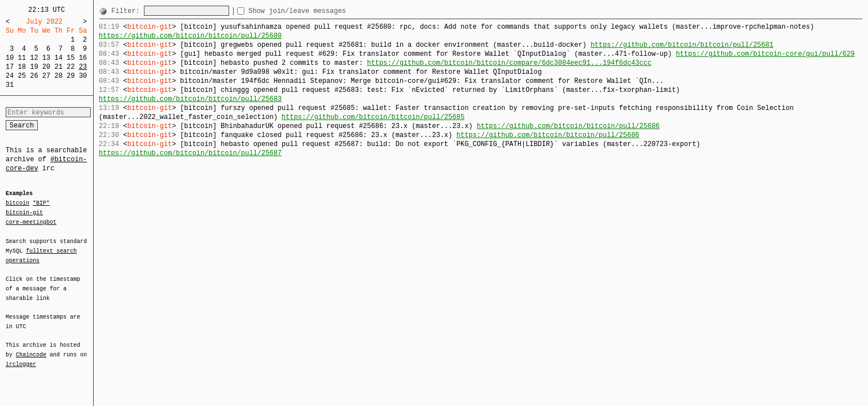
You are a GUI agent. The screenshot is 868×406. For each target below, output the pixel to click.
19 (34, 67)
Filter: (128, 11)
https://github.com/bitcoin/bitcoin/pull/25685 (373, 117)
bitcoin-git (24, 213)
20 (46, 67)
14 (58, 58)
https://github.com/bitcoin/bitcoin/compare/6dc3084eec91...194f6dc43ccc (509, 63)
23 (83, 67)
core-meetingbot (31, 222)
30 (83, 76)
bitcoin (17, 204)
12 (34, 58)
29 (71, 76)
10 (10, 58)
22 (71, 67)
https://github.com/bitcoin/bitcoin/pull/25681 (682, 45)
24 (10, 76)
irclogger (21, 357)
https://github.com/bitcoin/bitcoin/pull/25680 (190, 36)
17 (10, 67)
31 (10, 85)
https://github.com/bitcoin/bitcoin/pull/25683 (190, 99)
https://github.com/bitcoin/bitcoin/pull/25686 (568, 126)
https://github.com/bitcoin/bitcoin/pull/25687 (190, 153)
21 (58, 67)
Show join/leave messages (317, 11)
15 (71, 58)
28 (58, 76)
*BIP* (41, 204)
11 (22, 58)
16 (83, 58)
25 (22, 76)
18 (22, 67)
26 (34, 76)
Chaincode (31, 348)
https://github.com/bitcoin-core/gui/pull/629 (765, 54)
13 (46, 58)
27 (46, 76)
